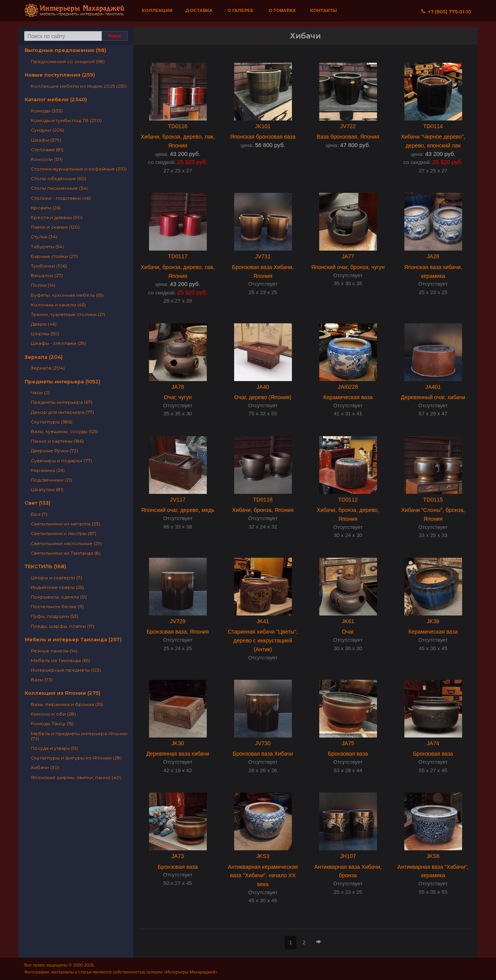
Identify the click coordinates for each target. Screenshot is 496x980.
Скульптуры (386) (52, 422)
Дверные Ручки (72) (54, 451)
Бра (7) (39, 514)
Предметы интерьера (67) (62, 402)
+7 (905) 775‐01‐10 (446, 12)
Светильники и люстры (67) (64, 533)
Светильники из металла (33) (65, 524)
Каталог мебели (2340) (56, 100)
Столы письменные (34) (59, 188)
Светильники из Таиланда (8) (66, 553)
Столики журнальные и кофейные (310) (79, 169)
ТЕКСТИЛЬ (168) (45, 566)
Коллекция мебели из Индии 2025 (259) (79, 86)
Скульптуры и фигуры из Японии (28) (76, 758)
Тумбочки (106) (49, 266)
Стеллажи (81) (47, 150)
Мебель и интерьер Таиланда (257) (73, 640)
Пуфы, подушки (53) (54, 616)
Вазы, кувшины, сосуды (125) (65, 431)
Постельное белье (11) (57, 606)
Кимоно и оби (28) (53, 714)
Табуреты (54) (47, 247)
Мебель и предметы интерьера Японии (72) (79, 736)
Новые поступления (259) (60, 75)
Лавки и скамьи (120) (55, 227)
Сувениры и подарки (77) (61, 461)
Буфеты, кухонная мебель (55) (67, 295)
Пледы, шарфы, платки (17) (63, 626)
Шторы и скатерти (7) (56, 578)
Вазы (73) (42, 680)
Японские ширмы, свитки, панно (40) (76, 777)
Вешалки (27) (47, 275)
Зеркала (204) (44, 357)
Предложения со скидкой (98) (68, 61)
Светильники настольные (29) (66, 543)
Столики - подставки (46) (61, 198)
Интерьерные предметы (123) (66, 670)
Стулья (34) (44, 237)
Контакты (323, 10)
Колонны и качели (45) (58, 305)
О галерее (240, 10)
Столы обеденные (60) (59, 178)
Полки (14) (43, 285)
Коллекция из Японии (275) (63, 693)
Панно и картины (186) (57, 441)
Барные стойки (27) (54, 256)
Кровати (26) (46, 208)
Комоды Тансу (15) (52, 723)
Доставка (199, 10)
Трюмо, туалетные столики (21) (68, 314)
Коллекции (157, 10)
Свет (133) (38, 503)
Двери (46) (44, 324)
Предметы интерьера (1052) (63, 382)
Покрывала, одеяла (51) (59, 597)
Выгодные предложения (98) (65, 50)
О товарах (282, 10)
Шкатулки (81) (47, 489)
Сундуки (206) (48, 130)
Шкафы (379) (46, 140)
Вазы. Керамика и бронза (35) (67, 704)
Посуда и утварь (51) (54, 748)
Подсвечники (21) (51, 480)
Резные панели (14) (54, 651)
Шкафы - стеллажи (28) (59, 343)
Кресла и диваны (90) (57, 217)
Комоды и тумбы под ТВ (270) (66, 120)
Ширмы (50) (45, 334)
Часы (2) (40, 392)
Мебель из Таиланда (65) (60, 660)
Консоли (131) (47, 159)
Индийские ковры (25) (57, 587)
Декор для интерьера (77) (62, 412)
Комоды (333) (47, 111)
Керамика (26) (48, 470)
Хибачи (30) (45, 767)
